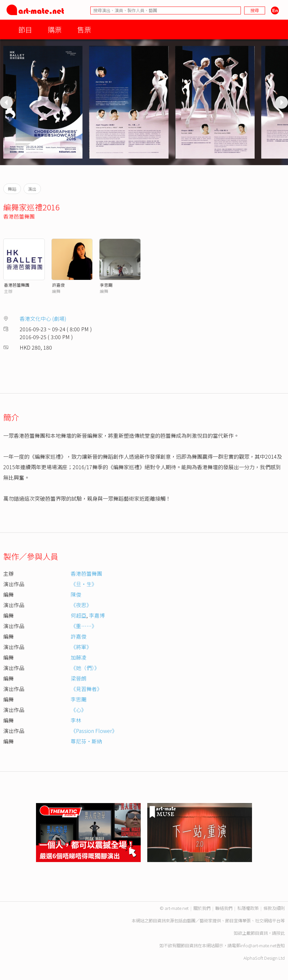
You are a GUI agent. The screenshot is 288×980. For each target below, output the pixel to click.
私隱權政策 (248, 908)
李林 (76, 720)
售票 (84, 29)
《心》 (79, 710)
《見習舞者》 (86, 689)
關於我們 (202, 908)
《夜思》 (81, 605)
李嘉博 (97, 615)
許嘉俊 (58, 285)
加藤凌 (79, 657)
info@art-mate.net (258, 945)
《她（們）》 (85, 668)
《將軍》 (81, 647)
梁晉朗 (79, 678)
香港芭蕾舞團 (19, 216)
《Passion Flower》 (94, 731)
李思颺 (106, 285)
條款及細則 (274, 908)
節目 (25, 29)
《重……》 (84, 626)
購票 (55, 29)
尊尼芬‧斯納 (86, 741)
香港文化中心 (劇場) (43, 318)
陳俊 (76, 594)
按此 (280, 933)
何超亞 (79, 615)
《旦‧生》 (84, 584)
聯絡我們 (224, 908)
